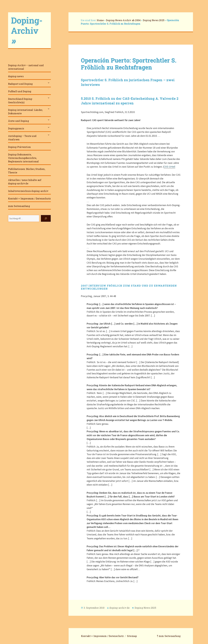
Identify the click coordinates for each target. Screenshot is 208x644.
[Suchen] (46, 218)
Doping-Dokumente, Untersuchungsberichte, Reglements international (23, 158)
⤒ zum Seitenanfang (169, 636)
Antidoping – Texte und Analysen (22, 138)
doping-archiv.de (119, 608)
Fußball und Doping (20, 91)
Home (100, 20)
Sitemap (132, 636)
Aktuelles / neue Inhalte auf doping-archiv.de (25, 182)
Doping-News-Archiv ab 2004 (123, 20)
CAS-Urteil (170, 167)
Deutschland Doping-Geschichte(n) (21, 101)
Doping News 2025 (154, 20)
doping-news (16, 76)
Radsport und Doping (20, 84)
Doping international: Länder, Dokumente (25, 112)
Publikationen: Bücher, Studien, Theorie (27, 171)
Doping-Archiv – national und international (26, 67)
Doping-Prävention (19, 147)
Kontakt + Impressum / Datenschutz (29, 198)
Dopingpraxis (16, 128)
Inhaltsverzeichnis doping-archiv (28, 191)
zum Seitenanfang (19, 206)
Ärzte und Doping (18, 121)
